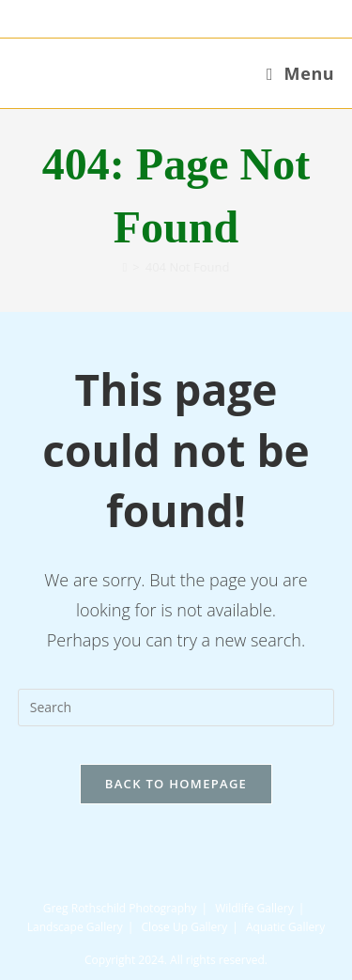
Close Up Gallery (185, 927)
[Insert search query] (176, 708)
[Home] (125, 267)
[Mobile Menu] (300, 73)
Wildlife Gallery (254, 908)
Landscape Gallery (75, 927)
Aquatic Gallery (285, 927)
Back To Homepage (176, 784)
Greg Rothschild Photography (120, 908)
